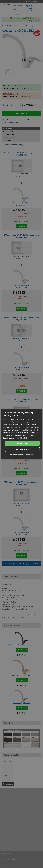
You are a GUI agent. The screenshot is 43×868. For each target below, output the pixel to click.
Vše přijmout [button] (22, 443)
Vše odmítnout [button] (22, 449)
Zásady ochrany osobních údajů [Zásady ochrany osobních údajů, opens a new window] (15, 438)
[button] (21, 455)
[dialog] (21, 434)
